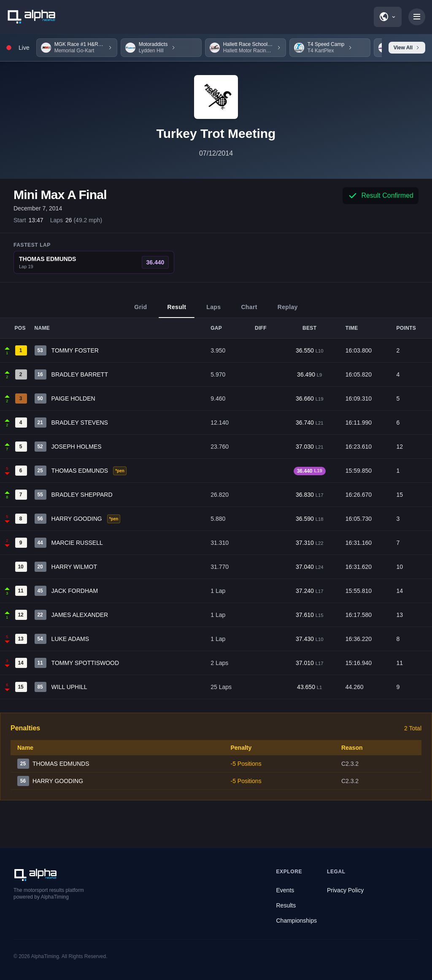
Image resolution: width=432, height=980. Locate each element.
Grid (140, 311)
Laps (213, 311)
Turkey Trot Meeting (216, 133)
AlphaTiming (45, 956)
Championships (297, 921)
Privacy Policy (345, 890)
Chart (249, 311)
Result (177, 311)
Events (285, 890)
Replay (288, 311)
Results (286, 905)
